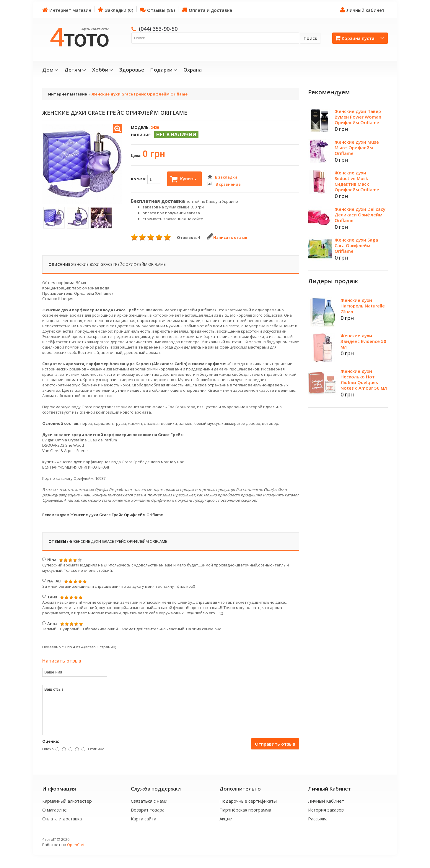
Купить (183, 179)
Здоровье (132, 70)
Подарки (164, 70)
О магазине (54, 810)
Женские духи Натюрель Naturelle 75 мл (363, 306)
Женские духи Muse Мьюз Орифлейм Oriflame (357, 148)
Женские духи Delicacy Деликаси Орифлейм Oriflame (360, 215)
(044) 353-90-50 (158, 29)
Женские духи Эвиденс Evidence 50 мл (363, 341)
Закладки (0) (115, 10)
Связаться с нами (149, 801)
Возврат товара (148, 810)
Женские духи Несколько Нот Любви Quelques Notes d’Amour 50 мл (364, 379)
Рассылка (318, 819)
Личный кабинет (362, 10)
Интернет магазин (67, 10)
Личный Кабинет (326, 801)
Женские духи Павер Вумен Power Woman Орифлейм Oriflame (358, 117)
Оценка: (51, 741)
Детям (75, 70)
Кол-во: (146, 179)
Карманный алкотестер (67, 801)
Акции (226, 819)
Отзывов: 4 (188, 237)
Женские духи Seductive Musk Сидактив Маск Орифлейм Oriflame (357, 181)
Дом (50, 70)
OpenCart (76, 845)
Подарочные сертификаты (248, 801)
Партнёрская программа (245, 810)
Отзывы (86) (157, 10)
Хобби (103, 70)
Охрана (193, 70)
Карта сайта (144, 819)
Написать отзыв (227, 237)
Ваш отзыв (170, 710)
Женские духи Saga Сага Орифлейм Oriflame (356, 245)
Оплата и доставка (207, 10)
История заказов (326, 810)
